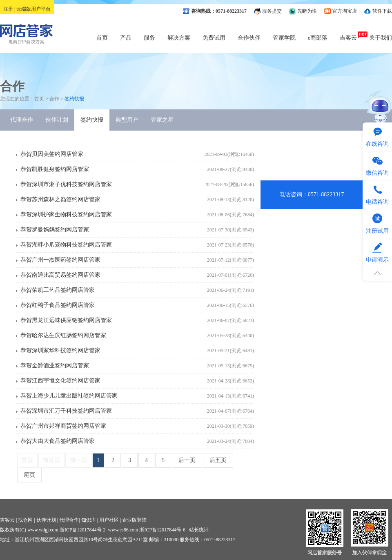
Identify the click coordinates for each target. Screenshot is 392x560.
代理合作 (22, 120)
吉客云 (348, 38)
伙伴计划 (57, 120)
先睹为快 (307, 11)
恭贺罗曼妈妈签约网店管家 (55, 230)
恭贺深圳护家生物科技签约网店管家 (66, 214)
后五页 (218, 460)
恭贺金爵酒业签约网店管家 (55, 366)
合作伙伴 (249, 38)
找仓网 (25, 520)
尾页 (29, 475)
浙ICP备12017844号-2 (83, 530)
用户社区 (109, 520)
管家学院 (284, 38)
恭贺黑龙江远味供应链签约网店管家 (66, 320)
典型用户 (127, 120)
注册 (8, 9)
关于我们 (381, 38)
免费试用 (214, 38)
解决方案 (179, 38)
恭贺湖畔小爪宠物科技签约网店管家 (66, 245)
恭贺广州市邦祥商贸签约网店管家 (63, 426)
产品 (126, 38)
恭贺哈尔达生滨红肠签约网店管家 (63, 335)
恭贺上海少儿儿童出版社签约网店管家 (69, 396)
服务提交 (272, 11)
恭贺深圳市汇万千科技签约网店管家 (66, 411)
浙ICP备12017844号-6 (162, 530)
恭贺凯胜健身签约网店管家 (55, 169)
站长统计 (199, 530)
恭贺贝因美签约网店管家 (52, 154)
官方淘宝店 (345, 11)
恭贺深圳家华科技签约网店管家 (60, 350)
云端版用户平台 (33, 9)
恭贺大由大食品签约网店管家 (58, 441)
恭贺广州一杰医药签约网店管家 (60, 260)
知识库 (89, 520)
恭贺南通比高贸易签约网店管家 (60, 275)
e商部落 (318, 38)
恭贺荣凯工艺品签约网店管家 (58, 290)
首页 (102, 38)
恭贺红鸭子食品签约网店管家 (58, 305)
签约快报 (92, 120)
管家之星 (162, 120)
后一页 (187, 460)
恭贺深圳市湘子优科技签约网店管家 (66, 184)
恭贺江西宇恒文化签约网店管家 (60, 381)
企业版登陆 (134, 520)
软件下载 (382, 11)
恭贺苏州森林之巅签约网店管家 (60, 199)
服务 (149, 38)
